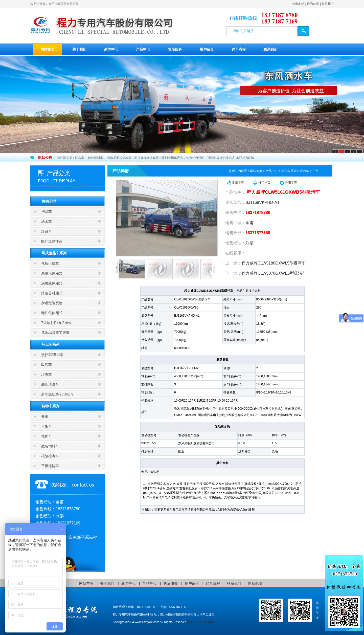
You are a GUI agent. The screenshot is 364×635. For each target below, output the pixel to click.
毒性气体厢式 (52, 313)
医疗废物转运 (52, 241)
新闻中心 (111, 49)
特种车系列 (51, 406)
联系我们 (328, 4)
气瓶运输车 (50, 264)
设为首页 (313, 4)
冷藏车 (47, 231)
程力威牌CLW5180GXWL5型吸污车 (274, 263)
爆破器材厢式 (52, 293)
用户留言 (207, 49)
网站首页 (48, 49)
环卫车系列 (51, 344)
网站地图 (255, 583)
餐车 (45, 417)
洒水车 (47, 222)
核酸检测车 (50, 456)
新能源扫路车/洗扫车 (58, 394)
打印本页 (264, 183)
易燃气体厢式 (52, 273)
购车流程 (239, 49)
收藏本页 (238, 183)
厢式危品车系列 (54, 253)
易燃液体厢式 (52, 283)
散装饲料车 (50, 446)
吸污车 (47, 365)
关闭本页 (291, 183)
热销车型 (49, 201)
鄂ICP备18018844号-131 (204, 622)
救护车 (47, 436)
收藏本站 (298, 4)
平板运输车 (50, 466)
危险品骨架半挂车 (55, 333)
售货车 (47, 426)
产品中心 (143, 49)
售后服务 (175, 49)
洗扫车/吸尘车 (52, 355)
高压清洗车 (50, 384)
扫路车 (47, 212)
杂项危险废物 (52, 303)
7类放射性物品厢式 (56, 323)
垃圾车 (47, 375)
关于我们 (79, 49)
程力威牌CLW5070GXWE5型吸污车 (274, 273)
